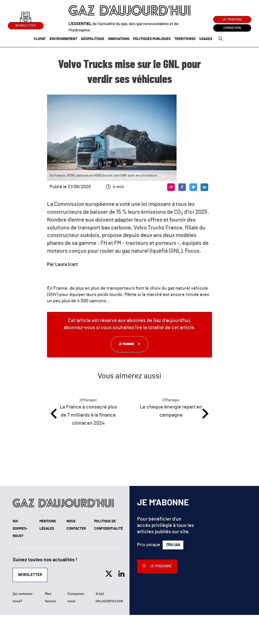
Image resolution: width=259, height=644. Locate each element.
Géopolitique (93, 39)
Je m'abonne (232, 20)
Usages (206, 39)
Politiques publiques (152, 39)
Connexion (232, 28)
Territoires (185, 39)
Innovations (119, 39)
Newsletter (26, 25)
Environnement (63, 39)
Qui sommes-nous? (20, 529)
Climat (40, 39)
